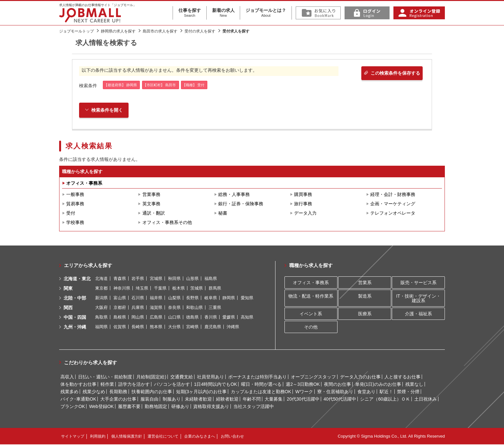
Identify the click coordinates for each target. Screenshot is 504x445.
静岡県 (229, 298)
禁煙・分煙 (408, 392)
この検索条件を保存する (390, 74)
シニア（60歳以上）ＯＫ (385, 400)
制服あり (172, 400)
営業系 (365, 283)
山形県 (192, 279)
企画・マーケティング (393, 204)
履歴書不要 (129, 407)
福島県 (211, 279)
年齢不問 (252, 400)
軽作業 (107, 385)
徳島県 (192, 318)
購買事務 (303, 195)
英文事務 (151, 204)
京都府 (120, 308)
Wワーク (304, 392)
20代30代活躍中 (303, 400)
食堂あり (366, 392)
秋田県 (174, 279)
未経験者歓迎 (198, 400)
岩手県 (138, 279)
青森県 (120, 279)
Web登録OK (101, 407)
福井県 (156, 298)
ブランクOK (73, 407)
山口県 (174, 318)
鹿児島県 (213, 327)
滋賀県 (156, 308)
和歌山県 (194, 308)
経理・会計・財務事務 (393, 195)
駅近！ (386, 392)
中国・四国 (75, 318)
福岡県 (101, 327)
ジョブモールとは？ (266, 13)
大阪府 (101, 308)
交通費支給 (182, 377)
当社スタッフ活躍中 (254, 407)
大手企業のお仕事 (118, 400)
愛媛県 (229, 318)
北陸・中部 (75, 299)
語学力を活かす (134, 385)
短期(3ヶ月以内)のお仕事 (201, 392)
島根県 (120, 318)
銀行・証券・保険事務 (241, 204)
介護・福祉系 (419, 314)
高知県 (247, 318)
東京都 (101, 289)
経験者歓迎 (227, 400)
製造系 (365, 296)
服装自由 (149, 400)
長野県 (192, 298)
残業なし (414, 385)
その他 (311, 328)
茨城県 (197, 289)
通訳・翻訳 (154, 214)
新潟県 (101, 298)
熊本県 (156, 327)
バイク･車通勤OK (78, 400)
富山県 (120, 298)
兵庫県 (138, 308)
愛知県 (247, 298)
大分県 (174, 327)
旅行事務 (303, 204)
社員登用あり (211, 377)
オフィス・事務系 (84, 184)
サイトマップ (73, 437)
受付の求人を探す (200, 31)
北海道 (101, 279)
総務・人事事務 (234, 195)
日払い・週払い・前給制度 (105, 377)
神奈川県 (122, 289)
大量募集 (274, 400)
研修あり (180, 407)
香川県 (211, 318)
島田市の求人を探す (160, 31)
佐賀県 (120, 327)
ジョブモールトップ (76, 31)
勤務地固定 (156, 407)
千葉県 (160, 289)
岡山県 (138, 318)
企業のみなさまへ (200, 437)
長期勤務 (118, 392)
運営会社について (163, 437)
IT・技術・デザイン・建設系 (418, 299)
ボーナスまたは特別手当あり (257, 377)
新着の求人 (223, 13)
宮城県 (156, 279)
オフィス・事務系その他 (167, 223)
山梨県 (174, 298)
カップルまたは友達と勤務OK (261, 392)
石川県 (138, 298)
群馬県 (215, 289)
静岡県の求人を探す (118, 31)
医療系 (365, 314)
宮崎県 (192, 327)
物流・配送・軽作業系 (311, 296)
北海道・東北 (77, 279)
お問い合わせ (232, 437)
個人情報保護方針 (127, 437)
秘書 (223, 214)
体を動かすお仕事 (78, 385)
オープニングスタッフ (313, 377)
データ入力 (305, 214)
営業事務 (151, 195)
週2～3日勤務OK (303, 385)
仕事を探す (190, 13)
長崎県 (138, 327)
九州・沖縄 (75, 328)
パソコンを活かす (172, 385)
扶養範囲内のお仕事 (152, 392)
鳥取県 (101, 318)
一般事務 (75, 195)
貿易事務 (75, 204)
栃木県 (179, 289)
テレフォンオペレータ (393, 214)
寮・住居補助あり (335, 392)
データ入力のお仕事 (360, 377)
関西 (68, 308)
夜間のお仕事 (337, 385)
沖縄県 (233, 327)
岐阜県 (211, 298)
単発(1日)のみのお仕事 (378, 385)
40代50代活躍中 (340, 400)
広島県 (156, 318)
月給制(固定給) (151, 377)
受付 (71, 214)
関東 (68, 289)
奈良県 (174, 308)
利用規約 (98, 437)
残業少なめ (94, 392)
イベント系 (311, 314)
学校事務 (75, 223)
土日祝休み (426, 400)
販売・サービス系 (419, 283)
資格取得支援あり (211, 407)
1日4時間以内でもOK (216, 385)
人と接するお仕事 (402, 377)
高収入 (67, 377)
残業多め (69, 392)
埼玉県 (142, 289)
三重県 (215, 308)
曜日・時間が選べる (261, 385)
